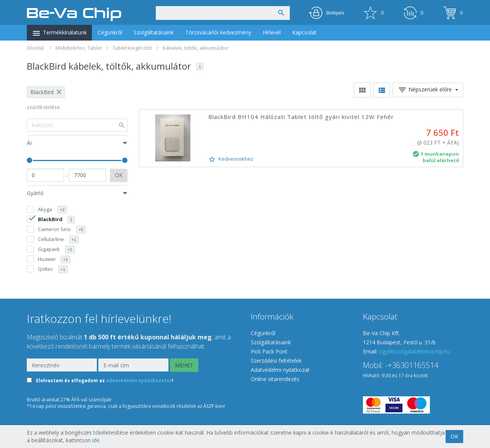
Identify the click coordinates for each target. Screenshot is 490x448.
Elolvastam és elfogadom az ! (105, 381)
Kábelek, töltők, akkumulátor (196, 48)
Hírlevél (272, 32)
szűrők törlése (43, 107)
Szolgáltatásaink (154, 32)
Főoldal (35, 48)
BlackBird (42, 92)
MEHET (184, 365)
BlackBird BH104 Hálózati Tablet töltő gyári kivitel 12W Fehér (301, 117)
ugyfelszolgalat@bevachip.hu (415, 351)
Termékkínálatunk (59, 33)
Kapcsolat (304, 32)
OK (119, 175)
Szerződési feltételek (276, 361)
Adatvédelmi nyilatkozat (280, 370)
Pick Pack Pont (269, 351)
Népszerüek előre (428, 90)
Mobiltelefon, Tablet (79, 48)
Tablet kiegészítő (132, 48)
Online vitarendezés (275, 379)
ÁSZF (209, 406)
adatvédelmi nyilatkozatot (139, 381)
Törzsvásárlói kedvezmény (218, 32)
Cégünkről (110, 32)
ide (96, 440)
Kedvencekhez (231, 159)
